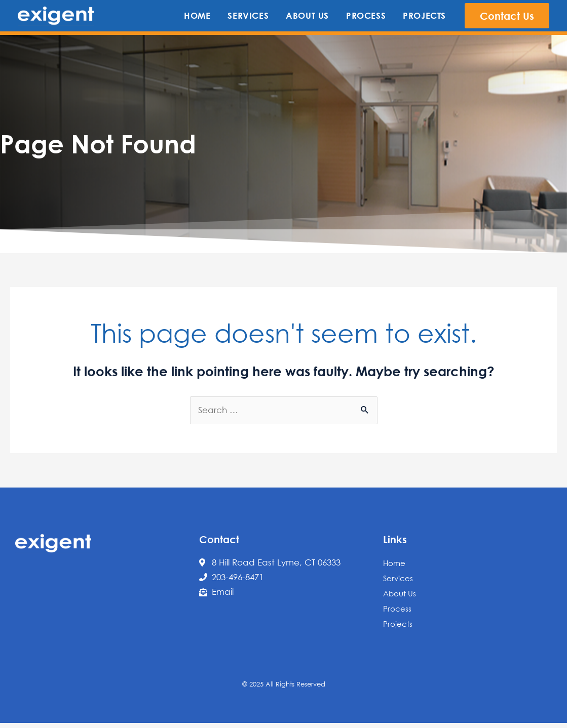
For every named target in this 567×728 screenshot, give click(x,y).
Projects (398, 624)
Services (398, 578)
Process (397, 609)
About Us (400, 593)
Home (394, 563)
